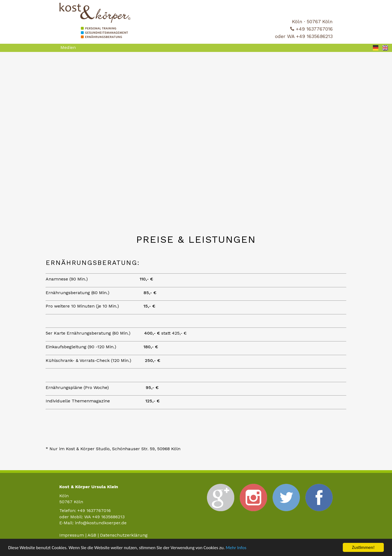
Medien (68, 47)
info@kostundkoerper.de (101, 523)
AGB (92, 535)
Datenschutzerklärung (124, 535)
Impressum (72, 535)
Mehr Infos (236, 548)
